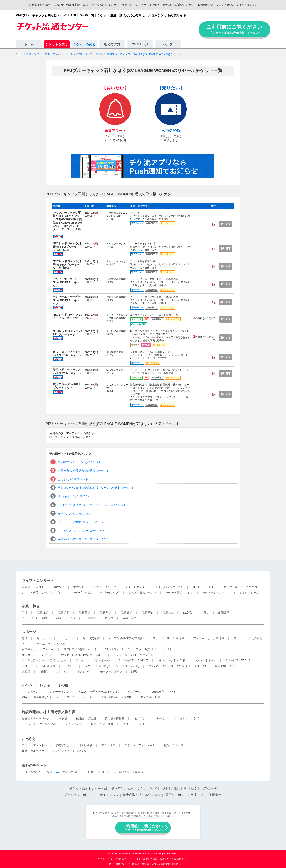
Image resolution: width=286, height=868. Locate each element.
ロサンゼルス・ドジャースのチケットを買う (116, 772)
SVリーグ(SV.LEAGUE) (133, 660)
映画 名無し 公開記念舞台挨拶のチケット (83, 471)
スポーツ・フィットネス (140, 745)
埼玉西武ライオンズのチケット (77, 496)
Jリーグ (47, 655)
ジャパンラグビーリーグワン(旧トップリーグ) (177, 666)
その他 (141, 724)
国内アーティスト (33, 587)
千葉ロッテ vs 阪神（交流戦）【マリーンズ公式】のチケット (96, 488)
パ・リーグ (67, 638)
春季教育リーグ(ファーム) (38, 649)
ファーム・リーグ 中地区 (209, 638)
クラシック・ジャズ (246, 592)
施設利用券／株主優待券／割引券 (49, 712)
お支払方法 (209, 789)
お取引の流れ (170, 789)
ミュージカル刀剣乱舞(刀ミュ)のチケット (84, 522)
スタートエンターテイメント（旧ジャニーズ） (154, 587)
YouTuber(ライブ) (80, 592)
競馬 (134, 671)
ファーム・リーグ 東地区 (168, 638)
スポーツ (29, 632)
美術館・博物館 (115, 718)
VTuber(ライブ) (110, 592)
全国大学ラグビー (226, 666)
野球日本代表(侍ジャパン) (80, 649)
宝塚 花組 (43, 613)
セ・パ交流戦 (91, 638)
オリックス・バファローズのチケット (81, 531)
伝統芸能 (90, 618)
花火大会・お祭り (152, 697)
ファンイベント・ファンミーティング (45, 692)
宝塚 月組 (64, 613)
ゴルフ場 (139, 718)
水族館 (63, 718)
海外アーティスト (214, 592)
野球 (25, 638)
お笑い (205, 613)
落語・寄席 (129, 618)
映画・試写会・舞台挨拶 (116, 697)
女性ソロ (79, 587)
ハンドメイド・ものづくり (70, 751)
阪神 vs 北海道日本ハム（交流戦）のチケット (86, 539)
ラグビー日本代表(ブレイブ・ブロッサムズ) (112, 666)
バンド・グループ (105, 587)
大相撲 (26, 671)
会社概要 (190, 789)
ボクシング (84, 671)
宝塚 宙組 (127, 613)
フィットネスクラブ (186, 718)
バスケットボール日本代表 (39, 666)
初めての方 (112, 44)
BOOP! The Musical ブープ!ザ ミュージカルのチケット (92, 505)
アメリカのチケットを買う (39, 772)
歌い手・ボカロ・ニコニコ (241, 587)
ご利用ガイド (147, 789)
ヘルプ (168, 44)
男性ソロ (59, 587)
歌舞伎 (109, 618)
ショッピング (73, 724)
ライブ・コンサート (38, 581)
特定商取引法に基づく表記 (142, 795)
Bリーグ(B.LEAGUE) (238, 660)
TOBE (196, 587)
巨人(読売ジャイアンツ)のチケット (79, 462)
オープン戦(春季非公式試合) (126, 638)
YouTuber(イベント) (162, 692)
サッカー (27, 655)
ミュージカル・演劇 (34, 618)
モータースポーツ (111, 671)
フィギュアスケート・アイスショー (44, 660)
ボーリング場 (48, 724)
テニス (80, 660)
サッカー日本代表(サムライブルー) (83, 655)
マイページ (140, 44)
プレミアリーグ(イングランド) (133, 655)
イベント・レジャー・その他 (45, 685)
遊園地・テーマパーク (36, 718)
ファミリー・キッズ (79, 697)
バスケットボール (205, 660)
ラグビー (70, 666)
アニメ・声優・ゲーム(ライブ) (41, 592)
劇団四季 (224, 613)
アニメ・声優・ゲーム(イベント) (99, 692)
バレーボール (101, 660)
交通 (125, 724)
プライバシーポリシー (80, 795)
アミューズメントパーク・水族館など (45, 745)
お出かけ (29, 739)
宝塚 (25, 613)
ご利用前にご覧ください (234, 29)
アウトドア (108, 745)
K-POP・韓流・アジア (180, 592)
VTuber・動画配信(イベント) (40, 697)
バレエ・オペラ (66, 618)
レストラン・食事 (102, 724)
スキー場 (159, 718)
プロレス (62, 671)
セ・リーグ (43, 638)
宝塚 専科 (148, 613)
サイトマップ (109, 795)
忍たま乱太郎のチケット (73, 479)
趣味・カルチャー (33, 751)
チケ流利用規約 (123, 789)
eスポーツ (134, 692)
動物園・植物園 (86, 718)
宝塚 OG (168, 613)
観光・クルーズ (174, 745)
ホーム (29, 44)
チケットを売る (84, 44)
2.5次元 (187, 613)
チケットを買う (57, 44)
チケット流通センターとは (88, 789)
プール (26, 724)
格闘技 (43, 671)
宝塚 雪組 (84, 613)
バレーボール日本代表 (171, 660)
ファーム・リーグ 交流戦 (49, 644)
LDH (212, 587)
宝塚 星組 (105, 613)
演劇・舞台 (31, 606)
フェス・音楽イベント (142, 592)
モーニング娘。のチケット (74, 513)
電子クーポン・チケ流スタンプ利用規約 (194, 795)
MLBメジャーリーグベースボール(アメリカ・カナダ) (138, 649)
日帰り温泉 (85, 745)
